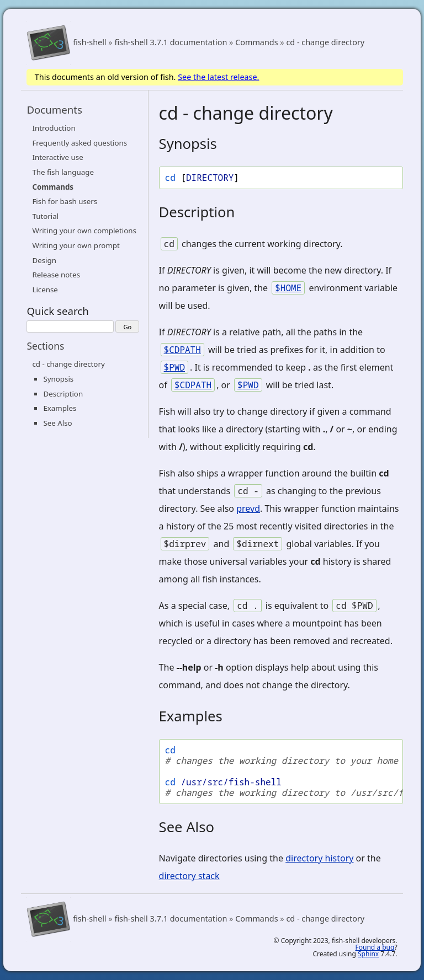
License (45, 290)
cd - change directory (325, 43)
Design (44, 260)
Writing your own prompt (76, 245)
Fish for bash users (65, 201)
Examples (60, 408)
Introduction (54, 128)
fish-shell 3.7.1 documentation (171, 43)
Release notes (56, 275)
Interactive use (57, 157)
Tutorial (45, 216)
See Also (57, 423)
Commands (256, 43)
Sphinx (368, 954)
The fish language (63, 172)
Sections (45, 346)
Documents (54, 109)
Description (63, 394)
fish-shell (89, 43)
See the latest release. (218, 77)
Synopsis (58, 379)
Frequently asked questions (79, 143)
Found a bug (375, 947)
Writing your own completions (84, 231)
